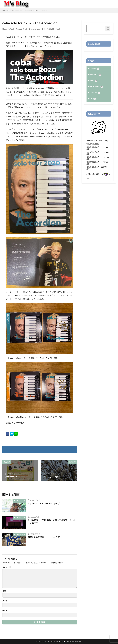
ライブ (46, 29)
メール (5, 601)
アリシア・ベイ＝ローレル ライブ (45, 503)
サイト (5, 611)
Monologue (95, 75)
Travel (94, 81)
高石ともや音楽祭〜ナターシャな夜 (45, 537)
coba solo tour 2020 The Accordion (36, 11)
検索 (108, 28)
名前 (4, 591)
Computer (95, 94)
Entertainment (17, 11)
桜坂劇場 (51, 29)
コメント (7, 567)
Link (93, 100)
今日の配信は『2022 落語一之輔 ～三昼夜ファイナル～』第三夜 (52, 522)
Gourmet (95, 69)
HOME (7, 11)
